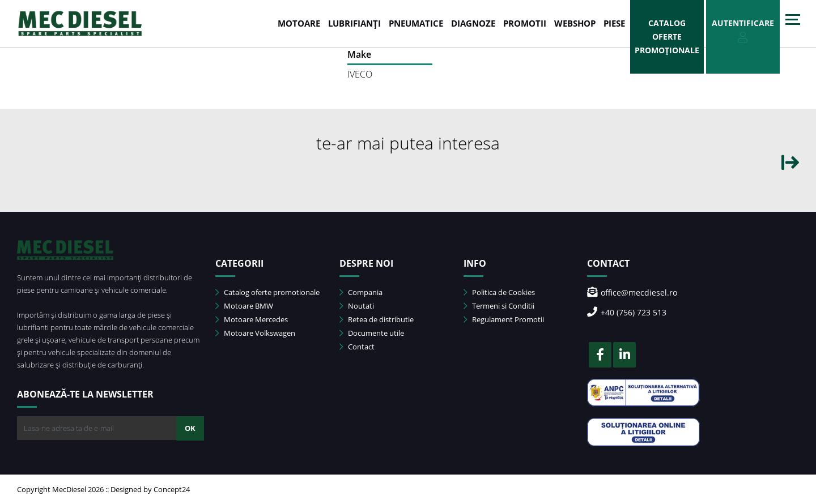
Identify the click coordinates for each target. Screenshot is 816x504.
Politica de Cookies (499, 292)
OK (190, 428)
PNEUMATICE (416, 23)
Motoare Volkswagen (255, 333)
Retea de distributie (377, 319)
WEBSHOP (575, 23)
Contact (357, 347)
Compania (361, 292)
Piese (614, 23)
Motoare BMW (244, 306)
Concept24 (172, 489)
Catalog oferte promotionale (267, 292)
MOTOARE (299, 23)
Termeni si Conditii (499, 306)
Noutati (357, 306)
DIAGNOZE (473, 23)
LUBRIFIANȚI (354, 23)
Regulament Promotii (504, 319)
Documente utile (372, 333)
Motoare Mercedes (252, 319)
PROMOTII (525, 23)
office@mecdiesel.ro (632, 292)
